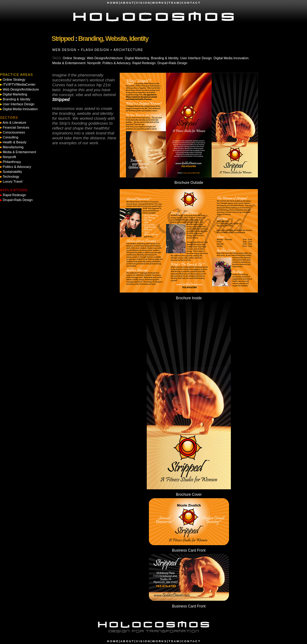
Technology (11, 177)
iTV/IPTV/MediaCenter (19, 84)
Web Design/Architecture (105, 58)
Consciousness (14, 132)
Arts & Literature (14, 122)
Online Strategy (74, 58)
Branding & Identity (165, 58)
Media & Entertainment (69, 63)
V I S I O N (143, 3)
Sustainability (12, 172)
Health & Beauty (15, 142)
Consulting (10, 137)
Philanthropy (12, 162)
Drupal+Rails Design (172, 63)
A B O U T (127, 3)
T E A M (174, 3)
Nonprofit (94, 63)
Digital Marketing (137, 58)
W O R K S (159, 3)
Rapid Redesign (144, 63)
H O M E (113, 3)
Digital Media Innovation (231, 58)
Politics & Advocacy (117, 63)
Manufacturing (13, 147)
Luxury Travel (13, 181)
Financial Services (16, 127)
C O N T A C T (191, 3)
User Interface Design (196, 58)
